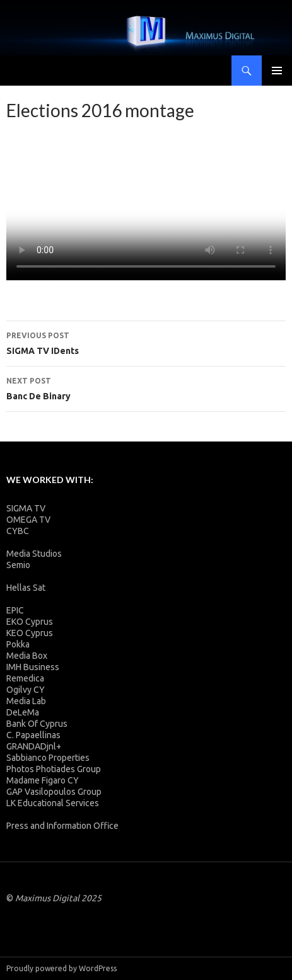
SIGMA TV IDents (146, 342)
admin (44, 123)
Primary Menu (277, 71)
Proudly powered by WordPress (61, 968)
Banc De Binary (146, 387)
